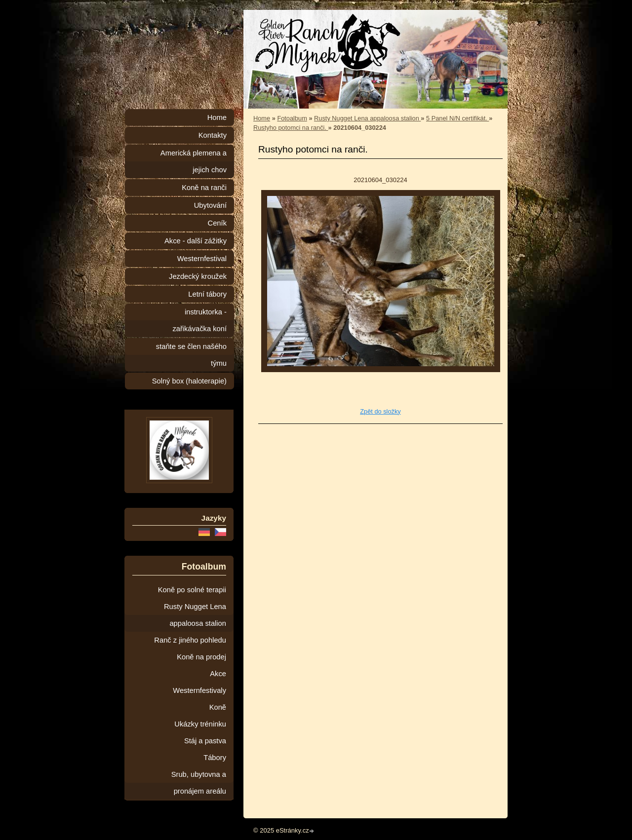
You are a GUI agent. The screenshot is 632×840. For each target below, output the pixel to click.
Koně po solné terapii (192, 590)
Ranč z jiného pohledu (190, 640)
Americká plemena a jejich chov (194, 161)
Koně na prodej (201, 657)
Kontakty (213, 135)
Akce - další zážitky (196, 241)
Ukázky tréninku (200, 724)
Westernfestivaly (199, 690)
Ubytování (210, 205)
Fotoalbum (292, 118)
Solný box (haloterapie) (189, 381)
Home (262, 118)
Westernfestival (202, 259)
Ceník (217, 223)
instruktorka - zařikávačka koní (199, 320)
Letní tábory (207, 294)
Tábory (215, 758)
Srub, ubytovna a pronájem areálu (199, 783)
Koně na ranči (204, 188)
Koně (218, 707)
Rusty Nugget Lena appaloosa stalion (367, 118)
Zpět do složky (380, 411)
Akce (218, 674)
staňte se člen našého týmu (191, 355)
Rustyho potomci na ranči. (291, 128)
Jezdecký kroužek (198, 276)
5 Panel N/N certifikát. (457, 118)
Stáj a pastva (205, 741)
